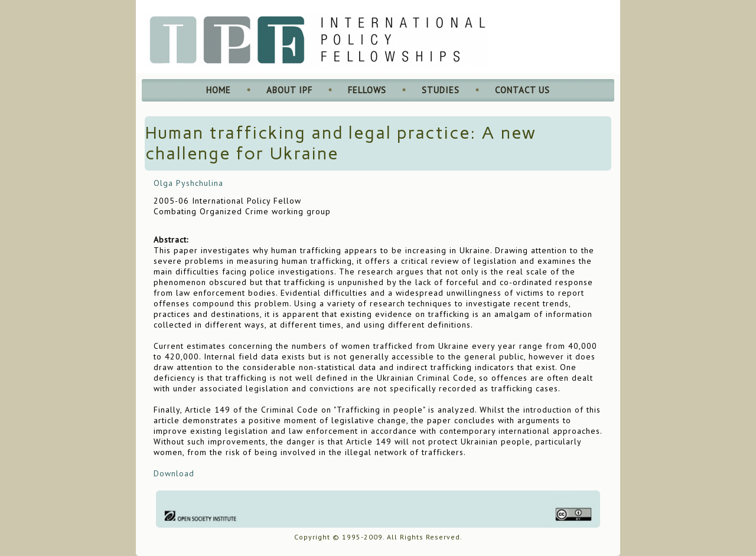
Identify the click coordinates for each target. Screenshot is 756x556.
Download (174, 473)
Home (219, 90)
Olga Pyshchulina (188, 183)
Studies (441, 90)
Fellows (367, 90)
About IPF (289, 90)
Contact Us (522, 90)
